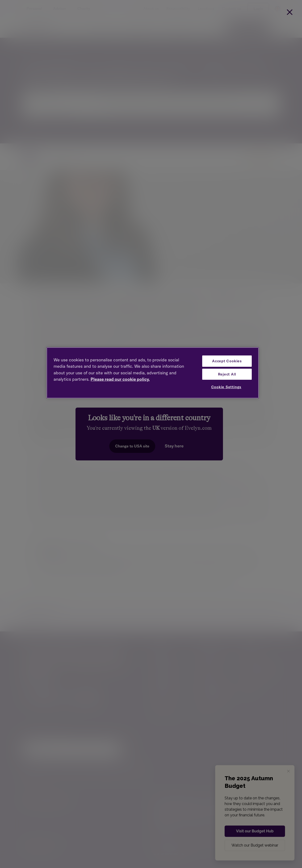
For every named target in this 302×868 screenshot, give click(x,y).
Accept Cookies (227, 361)
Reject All (227, 374)
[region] (153, 373)
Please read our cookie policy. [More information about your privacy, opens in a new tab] (120, 379)
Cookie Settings (226, 387)
